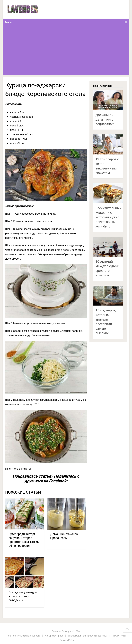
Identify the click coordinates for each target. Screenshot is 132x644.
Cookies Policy (67, 640)
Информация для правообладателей (88, 636)
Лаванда (56, 631)
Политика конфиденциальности (23, 636)
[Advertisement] (66, 51)
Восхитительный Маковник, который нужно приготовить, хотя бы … (109, 217)
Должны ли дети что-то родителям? (105, 119)
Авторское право (54, 636)
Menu (8, 22)
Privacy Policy (119, 636)
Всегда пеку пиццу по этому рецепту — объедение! (23, 596)
